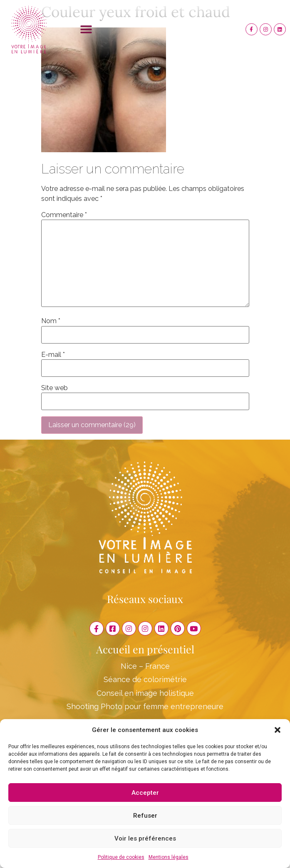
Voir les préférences (145, 838)
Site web (55, 388)
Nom (51, 321)
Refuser (145, 816)
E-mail (53, 355)
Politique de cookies (121, 857)
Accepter (145, 793)
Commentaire (64, 215)
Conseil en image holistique (145, 693)
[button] (278, 730)
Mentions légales (169, 857)
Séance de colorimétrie (145, 679)
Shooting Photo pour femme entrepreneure (145, 706)
